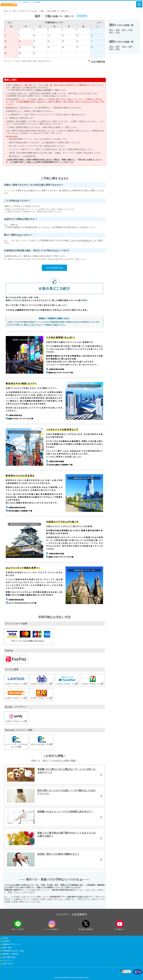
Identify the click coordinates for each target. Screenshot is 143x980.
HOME (5, 938)
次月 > (100, 22)
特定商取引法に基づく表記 (13, 951)
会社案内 (6, 941)
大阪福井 (114, 49)
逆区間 (82, 16)
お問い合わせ (8, 964)
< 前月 (9, 22)
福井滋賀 (114, 30)
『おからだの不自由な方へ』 (82, 240)
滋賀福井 (114, 46)
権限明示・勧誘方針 (11, 954)
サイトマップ (8, 960)
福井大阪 (114, 32)
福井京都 (127, 30)
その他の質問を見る (54, 268)
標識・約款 (7, 948)
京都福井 (127, 46)
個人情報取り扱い (10, 957)
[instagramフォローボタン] (52, 924)
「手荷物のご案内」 (42, 90)
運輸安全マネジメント (12, 944)
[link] (126, 972)
